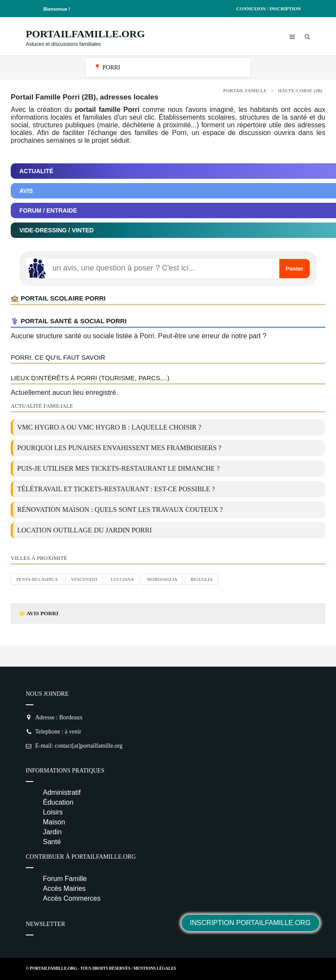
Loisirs (53, 812)
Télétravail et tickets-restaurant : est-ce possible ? (116, 489)
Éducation (58, 802)
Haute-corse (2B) (300, 90)
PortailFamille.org (85, 34)
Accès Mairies (64, 888)
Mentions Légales (155, 968)
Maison (54, 822)
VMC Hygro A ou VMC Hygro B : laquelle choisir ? (109, 427)
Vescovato (84, 579)
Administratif (62, 792)
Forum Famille (65, 879)
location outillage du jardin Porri (85, 530)
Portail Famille (245, 90)
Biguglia (201, 579)
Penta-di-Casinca (37, 579)
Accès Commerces (72, 898)
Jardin (52, 832)
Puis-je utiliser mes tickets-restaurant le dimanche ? (118, 468)
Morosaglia (162, 579)
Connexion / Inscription (269, 9)
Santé (52, 842)
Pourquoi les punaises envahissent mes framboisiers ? (119, 448)
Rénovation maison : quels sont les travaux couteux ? (120, 510)
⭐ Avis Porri (38, 613)
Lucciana (122, 579)
